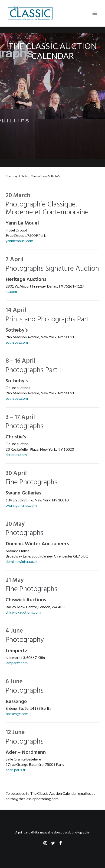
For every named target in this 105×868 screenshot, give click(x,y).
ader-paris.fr (16, 770)
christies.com (16, 455)
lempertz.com (17, 663)
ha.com (11, 291)
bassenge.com (17, 714)
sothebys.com (17, 342)
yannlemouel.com (19, 241)
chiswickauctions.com (23, 612)
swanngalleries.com (21, 505)
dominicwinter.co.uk (22, 561)
